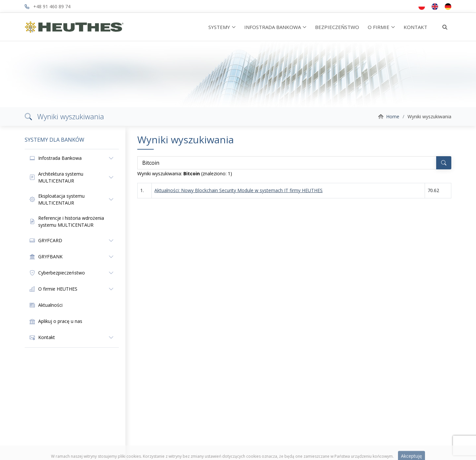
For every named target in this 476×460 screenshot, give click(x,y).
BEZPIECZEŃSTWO (337, 27)
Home (393, 116)
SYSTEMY (219, 27)
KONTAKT (415, 27)
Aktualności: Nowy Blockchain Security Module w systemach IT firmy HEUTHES (238, 190)
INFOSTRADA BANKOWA (273, 27)
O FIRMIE (379, 27)
